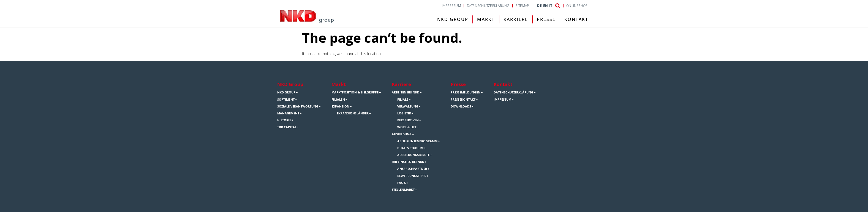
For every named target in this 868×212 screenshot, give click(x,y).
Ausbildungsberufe (413, 155)
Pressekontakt (463, 100)
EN (545, 6)
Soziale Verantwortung (298, 106)
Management (288, 113)
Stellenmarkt (403, 190)
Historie (284, 120)
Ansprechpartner (412, 169)
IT (551, 6)
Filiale (403, 100)
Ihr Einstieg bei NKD (408, 162)
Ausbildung (402, 134)
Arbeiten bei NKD (406, 92)
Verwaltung (408, 106)
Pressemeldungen (466, 92)
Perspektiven (408, 120)
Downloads (461, 106)
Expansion (340, 106)
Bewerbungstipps (412, 176)
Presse (546, 19)
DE (539, 6)
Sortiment (286, 100)
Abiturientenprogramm (417, 141)
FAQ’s (402, 183)
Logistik (404, 113)
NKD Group (453, 19)
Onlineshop (577, 6)
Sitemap (522, 6)
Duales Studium (410, 148)
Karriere (516, 19)
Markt (486, 19)
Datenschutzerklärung (488, 6)
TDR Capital (287, 127)
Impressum (451, 6)
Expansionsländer (353, 113)
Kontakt (576, 19)
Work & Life (407, 127)
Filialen (338, 100)
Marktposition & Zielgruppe (355, 92)
